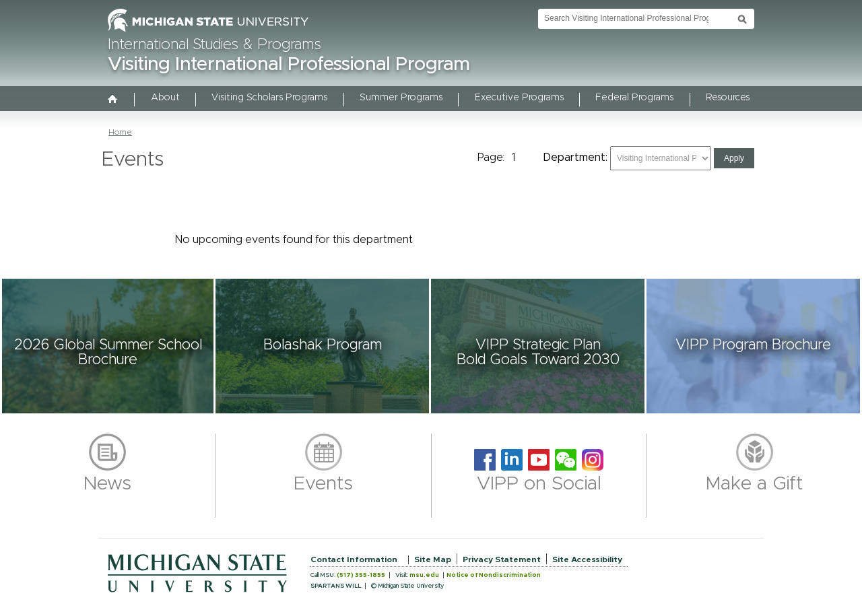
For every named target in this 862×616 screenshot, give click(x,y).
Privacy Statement (502, 559)
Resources (728, 98)
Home (120, 132)
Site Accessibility (587, 559)
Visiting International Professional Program (289, 65)
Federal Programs (634, 98)
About (165, 98)
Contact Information (354, 559)
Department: (575, 158)
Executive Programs (519, 98)
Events (323, 484)
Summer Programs (401, 98)
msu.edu (424, 575)
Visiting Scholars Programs (269, 98)
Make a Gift (755, 484)
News (107, 484)
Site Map (433, 559)
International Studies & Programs (214, 45)
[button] (108, 346)
